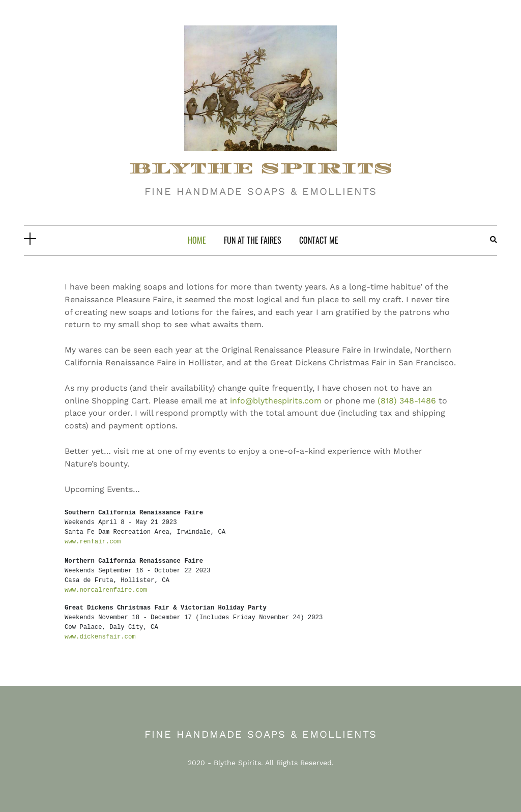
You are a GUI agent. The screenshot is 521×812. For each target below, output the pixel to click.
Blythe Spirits (237, 763)
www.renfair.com (93, 542)
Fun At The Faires (253, 240)
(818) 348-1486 (407, 401)
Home (197, 240)
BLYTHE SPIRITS (261, 169)
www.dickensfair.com (100, 637)
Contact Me (319, 240)
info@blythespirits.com (276, 401)
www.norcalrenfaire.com (106, 590)
